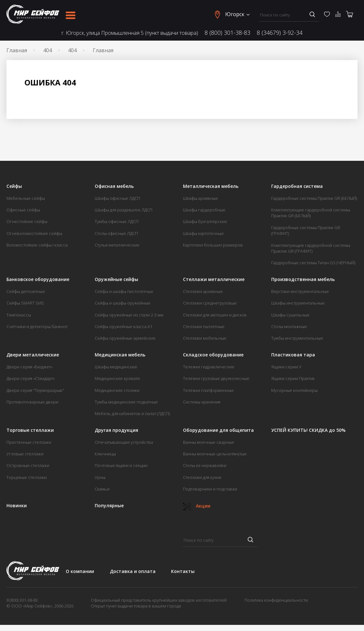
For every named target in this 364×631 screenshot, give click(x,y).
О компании (80, 571)
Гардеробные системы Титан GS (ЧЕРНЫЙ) (313, 263)
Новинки (17, 506)
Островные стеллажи (28, 465)
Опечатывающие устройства (124, 442)
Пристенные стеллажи (29, 442)
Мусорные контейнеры (294, 390)
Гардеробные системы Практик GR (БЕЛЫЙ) (314, 198)
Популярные (109, 506)
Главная (17, 50)
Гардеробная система (297, 186)
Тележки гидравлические (209, 367)
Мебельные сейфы (26, 198)
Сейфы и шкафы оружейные (123, 303)
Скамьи (102, 489)
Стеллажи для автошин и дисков (215, 315)
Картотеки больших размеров (213, 245)
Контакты (183, 571)
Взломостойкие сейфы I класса (37, 245)
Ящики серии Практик (293, 378)
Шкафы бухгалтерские (205, 221)
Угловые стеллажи (25, 454)
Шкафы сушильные (290, 315)
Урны (100, 477)
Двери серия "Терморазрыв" (35, 390)
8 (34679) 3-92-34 (280, 33)
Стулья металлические (117, 245)
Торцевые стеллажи (27, 477)
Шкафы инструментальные (298, 303)
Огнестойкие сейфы (27, 221)
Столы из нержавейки (205, 465)
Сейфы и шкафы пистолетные (124, 291)
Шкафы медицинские (116, 367)
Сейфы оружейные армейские (125, 338)
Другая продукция (116, 430)
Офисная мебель (114, 186)
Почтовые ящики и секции (121, 465)
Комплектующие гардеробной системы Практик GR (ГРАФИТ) (311, 248)
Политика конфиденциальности (276, 600)
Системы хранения (202, 402)
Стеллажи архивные (203, 291)
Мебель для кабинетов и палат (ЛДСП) (132, 413)
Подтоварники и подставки (210, 489)
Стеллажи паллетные (204, 326)
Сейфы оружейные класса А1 (124, 326)
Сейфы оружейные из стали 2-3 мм (129, 315)
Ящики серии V (286, 367)
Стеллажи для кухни (202, 477)
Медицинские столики (117, 390)
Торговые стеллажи (30, 430)
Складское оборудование (213, 355)
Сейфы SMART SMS (25, 303)
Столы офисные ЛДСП (116, 233)
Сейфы (14, 186)
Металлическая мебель (211, 186)
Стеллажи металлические (214, 279)
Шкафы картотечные (203, 233)
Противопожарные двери (32, 402)
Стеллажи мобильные (205, 338)
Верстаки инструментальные (300, 291)
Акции (197, 506)
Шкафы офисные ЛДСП (117, 198)
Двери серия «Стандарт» (31, 378)
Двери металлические (33, 355)
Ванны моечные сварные (209, 442)
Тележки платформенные (208, 390)
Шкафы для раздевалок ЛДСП (124, 210)
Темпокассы (19, 315)
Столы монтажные (289, 326)
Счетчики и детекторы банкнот (37, 326)
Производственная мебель (303, 279)
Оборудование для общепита (218, 430)
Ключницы (105, 454)
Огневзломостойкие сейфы (34, 233)
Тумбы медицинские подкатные (126, 402)
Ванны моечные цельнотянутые (215, 454)
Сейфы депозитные (26, 291)
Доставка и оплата (133, 571)
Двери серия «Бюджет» (29, 367)
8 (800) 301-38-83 (227, 33)
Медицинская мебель (120, 355)
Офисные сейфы (23, 210)
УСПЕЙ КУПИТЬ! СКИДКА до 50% (308, 430)
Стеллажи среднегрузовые (210, 303)
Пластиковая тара (293, 355)
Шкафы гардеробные (204, 210)
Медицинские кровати (117, 378)
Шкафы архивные (201, 198)
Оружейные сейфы (116, 279)
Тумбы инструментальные (297, 338)
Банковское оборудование (38, 279)
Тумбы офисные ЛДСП (117, 221)
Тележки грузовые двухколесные (216, 378)
